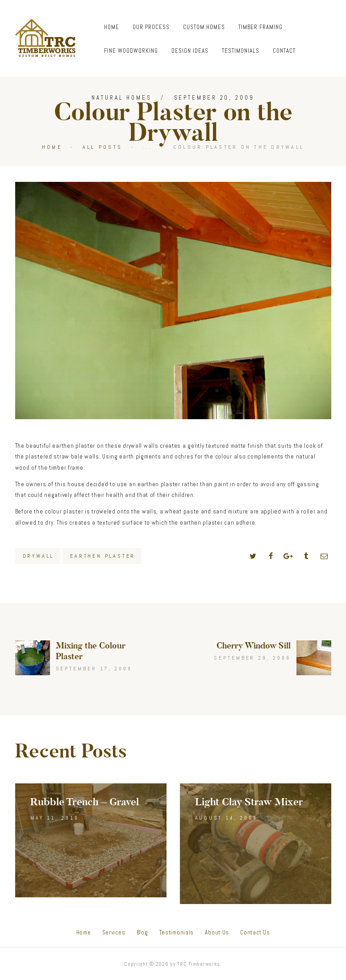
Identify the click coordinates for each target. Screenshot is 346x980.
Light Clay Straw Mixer (249, 802)
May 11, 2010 (55, 818)
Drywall (39, 556)
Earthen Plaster (103, 556)
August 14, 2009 (226, 818)
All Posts (102, 147)
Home (52, 147)
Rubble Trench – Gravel (85, 802)
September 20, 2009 (214, 98)
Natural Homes (122, 98)
